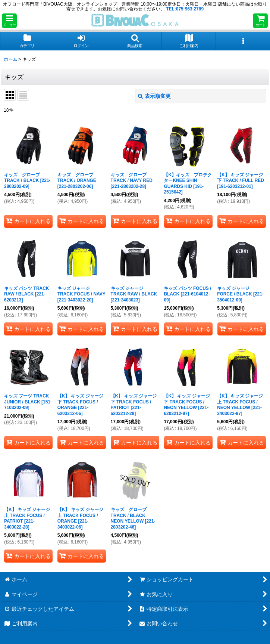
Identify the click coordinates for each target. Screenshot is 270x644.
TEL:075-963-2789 (185, 9)
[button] (9, 21)
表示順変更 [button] (154, 96)
